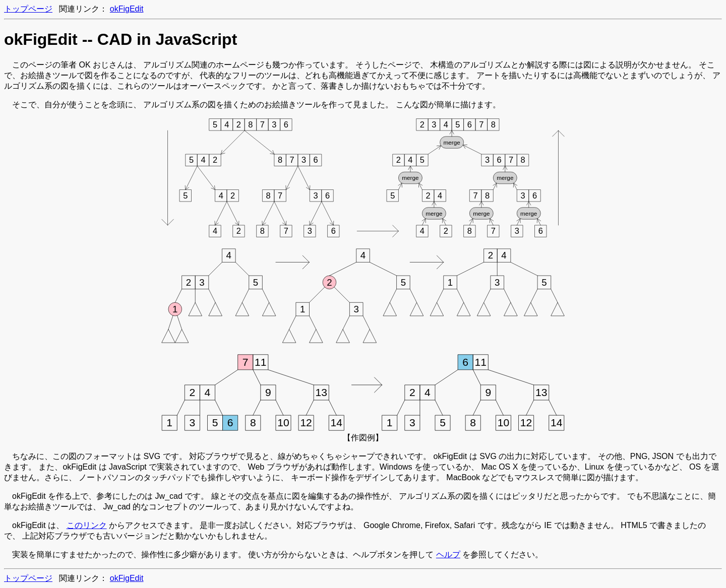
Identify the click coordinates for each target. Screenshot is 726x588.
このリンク (87, 525)
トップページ (28, 9)
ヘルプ (448, 554)
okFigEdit (127, 9)
